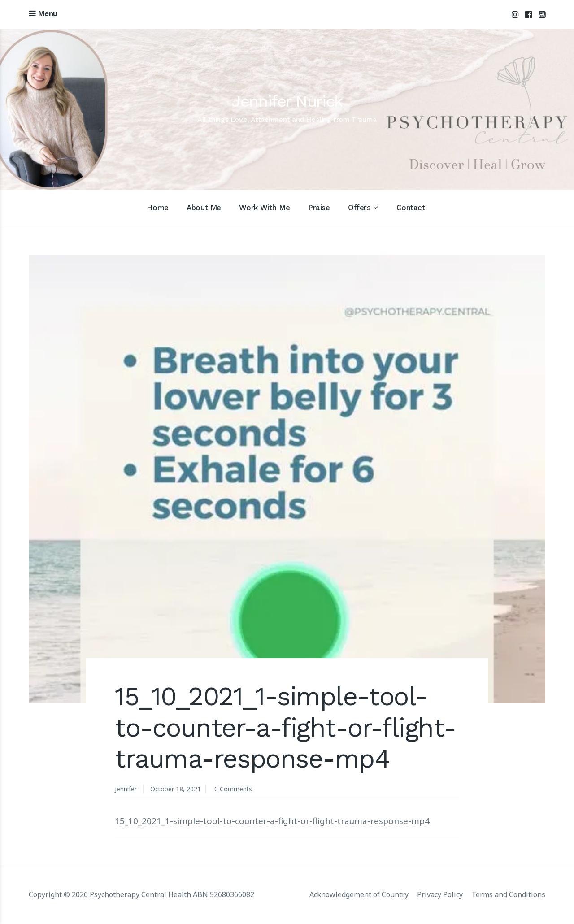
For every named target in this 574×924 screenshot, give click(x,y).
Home (157, 208)
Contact (411, 208)
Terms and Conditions (508, 894)
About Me (204, 208)
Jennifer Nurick (287, 101)
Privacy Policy (440, 894)
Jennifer (126, 789)
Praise (319, 208)
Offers (359, 208)
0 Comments (234, 789)
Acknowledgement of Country (359, 894)
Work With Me (264, 208)
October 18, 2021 (176, 789)
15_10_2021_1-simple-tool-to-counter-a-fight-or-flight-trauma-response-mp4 (273, 821)
